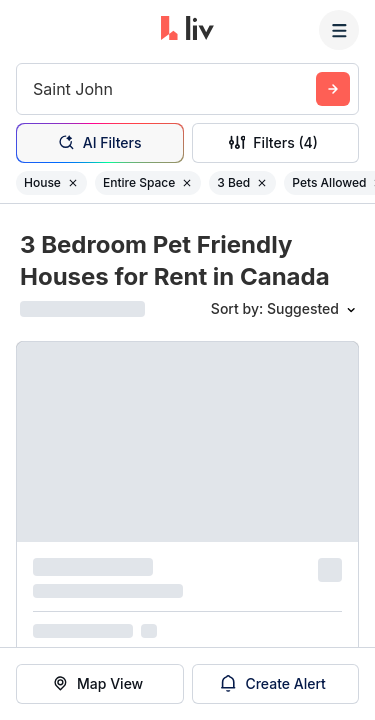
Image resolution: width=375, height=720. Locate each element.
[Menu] (339, 30)
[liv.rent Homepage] (187, 30)
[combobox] (35, 89)
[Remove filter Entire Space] (187, 183)
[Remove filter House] (73, 183)
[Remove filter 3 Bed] (262, 183)
